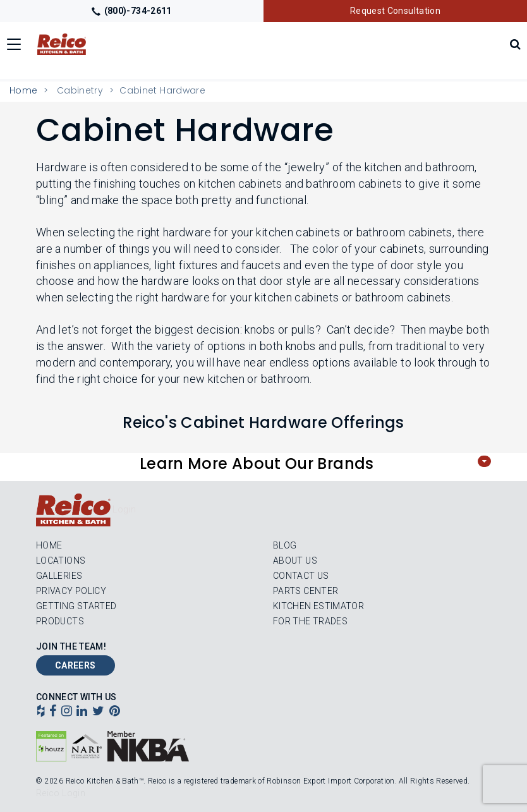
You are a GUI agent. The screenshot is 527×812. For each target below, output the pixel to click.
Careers (76, 665)
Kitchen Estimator (318, 606)
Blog (285, 545)
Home (23, 90)
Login (124, 509)
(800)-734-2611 (131, 11)
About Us (295, 561)
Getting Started (76, 606)
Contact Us (301, 576)
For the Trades (310, 621)
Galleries (59, 576)
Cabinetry (80, 90)
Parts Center (306, 591)
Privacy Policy (71, 591)
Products (60, 621)
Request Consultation (395, 11)
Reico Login (61, 793)
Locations (61, 561)
